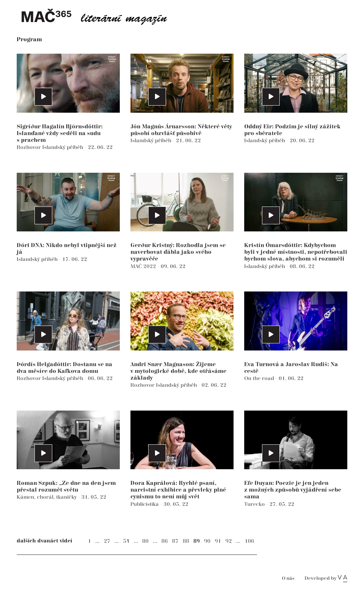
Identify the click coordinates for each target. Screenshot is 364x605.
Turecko (255, 504)
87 (175, 541)
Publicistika (145, 504)
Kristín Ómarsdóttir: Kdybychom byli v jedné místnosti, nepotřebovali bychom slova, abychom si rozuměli (296, 252)
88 (186, 541)
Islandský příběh (63, 147)
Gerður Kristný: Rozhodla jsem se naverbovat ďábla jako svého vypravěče (178, 252)
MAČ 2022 (144, 266)
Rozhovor (30, 147)
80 (145, 541)
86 (165, 541)
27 (107, 541)
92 (229, 541)
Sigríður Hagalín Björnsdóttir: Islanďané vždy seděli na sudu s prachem (60, 133)
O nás (288, 579)
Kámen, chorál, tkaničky (47, 497)
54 (126, 541)
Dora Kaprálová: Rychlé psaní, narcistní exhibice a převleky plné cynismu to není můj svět (178, 490)
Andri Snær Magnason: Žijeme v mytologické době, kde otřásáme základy (178, 371)
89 (197, 541)
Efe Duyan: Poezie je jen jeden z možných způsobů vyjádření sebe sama (293, 490)
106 (249, 541)
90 (207, 541)
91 (218, 541)
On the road (260, 378)
